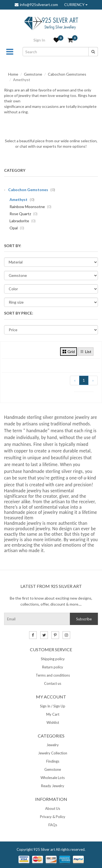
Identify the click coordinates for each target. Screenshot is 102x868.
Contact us (53, 683)
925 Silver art (44, 849)
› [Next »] (93, 380)
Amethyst (22, 199)
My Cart (53, 714)
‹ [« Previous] (75, 380)
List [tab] (86, 351)
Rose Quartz (24, 214)
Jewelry (53, 745)
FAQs (53, 825)
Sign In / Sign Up (53, 706)
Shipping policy (53, 659)
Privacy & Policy (53, 817)
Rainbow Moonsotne (30, 207)
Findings (53, 761)
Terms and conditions (53, 675)
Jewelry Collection (53, 753)
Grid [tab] (69, 351)
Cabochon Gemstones (67, 74)
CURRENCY (76, 5)
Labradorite (23, 221)
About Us (53, 808)
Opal (17, 228)
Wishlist (53, 722)
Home (13, 74)
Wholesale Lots (53, 778)
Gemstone (33, 74)
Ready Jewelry (53, 786)
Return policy (53, 667)
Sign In (39, 40)
